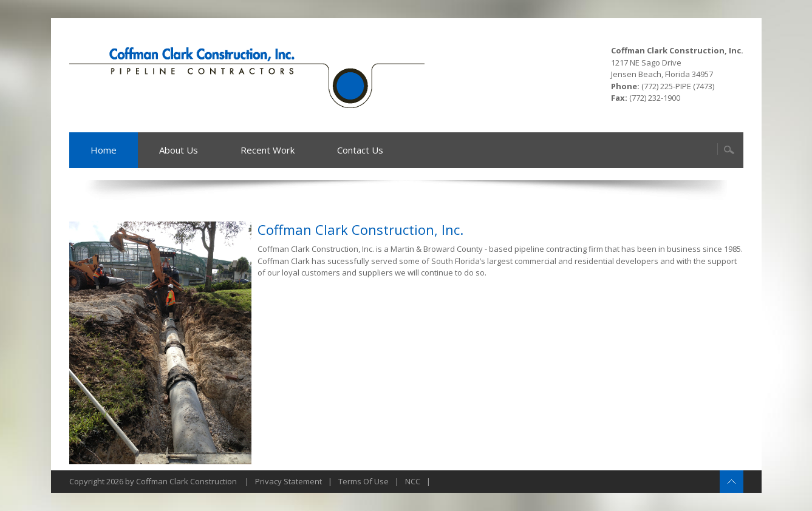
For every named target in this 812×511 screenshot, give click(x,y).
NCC (413, 481)
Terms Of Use (363, 481)
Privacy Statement (288, 481)
